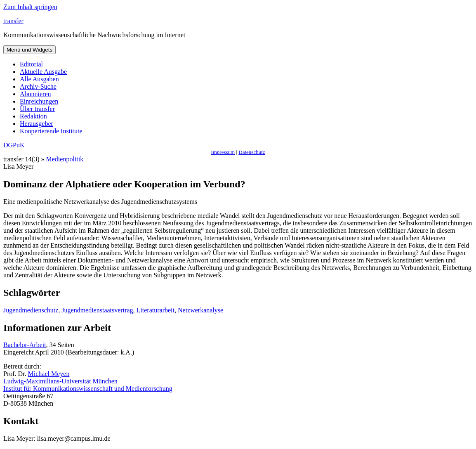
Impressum (223, 152)
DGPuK (14, 145)
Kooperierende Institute (51, 131)
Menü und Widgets (29, 50)
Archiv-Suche (38, 86)
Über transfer (37, 109)
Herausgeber (37, 124)
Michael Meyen (49, 374)
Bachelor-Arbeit (25, 345)
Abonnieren (35, 94)
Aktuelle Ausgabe (43, 72)
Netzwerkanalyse (200, 310)
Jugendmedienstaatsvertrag (97, 310)
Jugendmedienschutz (31, 310)
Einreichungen (39, 101)
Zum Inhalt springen (30, 7)
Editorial (31, 64)
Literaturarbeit (156, 310)
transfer (13, 21)
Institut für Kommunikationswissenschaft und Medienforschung (88, 389)
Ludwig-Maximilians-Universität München (60, 381)
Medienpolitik (65, 159)
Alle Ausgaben (39, 79)
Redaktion (33, 116)
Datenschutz (252, 152)
